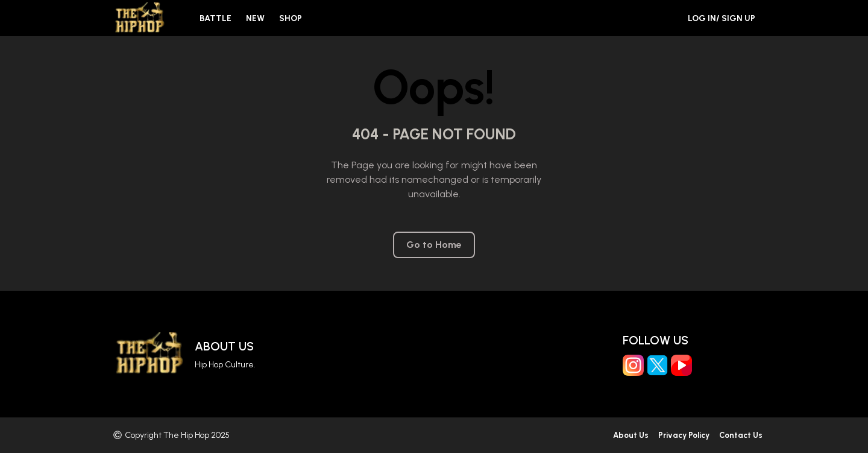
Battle (215, 18)
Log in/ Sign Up (722, 18)
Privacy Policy (684, 435)
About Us (224, 346)
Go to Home (434, 245)
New (255, 18)
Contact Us (741, 435)
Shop (291, 18)
